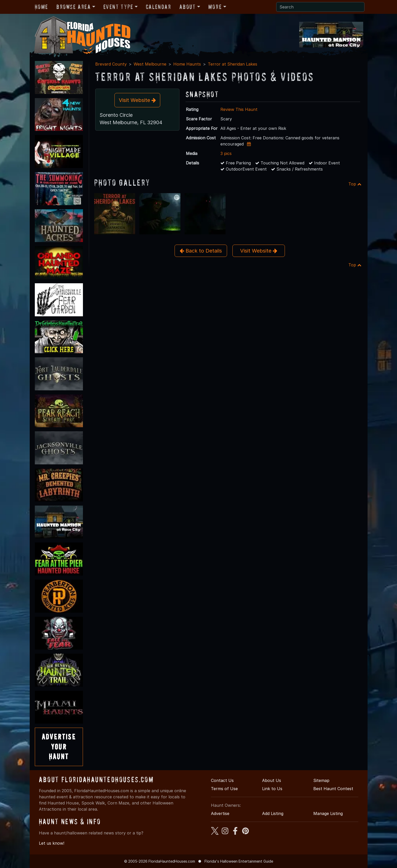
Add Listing (273, 813)
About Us (272, 780)
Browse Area (73, 7)
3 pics (226, 153)
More (215, 7)
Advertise (220, 813)
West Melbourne (150, 64)
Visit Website (137, 100)
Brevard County (111, 64)
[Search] (320, 7)
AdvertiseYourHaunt (59, 747)
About (188, 7)
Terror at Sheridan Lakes (233, 64)
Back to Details (201, 251)
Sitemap (321, 780)
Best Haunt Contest (333, 789)
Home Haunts (187, 64)
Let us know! (52, 843)
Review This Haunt (239, 109)
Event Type (118, 7)
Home (41, 7)
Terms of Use (224, 789)
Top (355, 184)
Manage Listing (328, 813)
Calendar (159, 7)
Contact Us (222, 780)
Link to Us (272, 789)
